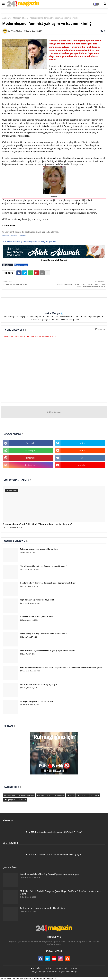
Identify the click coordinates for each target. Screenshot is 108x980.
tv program (11, 800)
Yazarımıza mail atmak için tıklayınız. (14, 235)
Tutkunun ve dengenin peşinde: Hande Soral (39, 549)
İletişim (47, 968)
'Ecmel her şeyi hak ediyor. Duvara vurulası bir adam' (43, 566)
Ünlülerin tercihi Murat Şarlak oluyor (36, 617)
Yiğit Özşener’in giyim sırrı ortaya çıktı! (37, 600)
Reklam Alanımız (54, 412)
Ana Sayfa (7, 18)
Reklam (74, 968)
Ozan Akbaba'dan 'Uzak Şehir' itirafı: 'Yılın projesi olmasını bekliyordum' (37, 524)
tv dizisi (96, 795)
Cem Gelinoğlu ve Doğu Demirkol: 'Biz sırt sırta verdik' (44, 634)
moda (72, 795)
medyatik (60, 795)
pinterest (30, 458)
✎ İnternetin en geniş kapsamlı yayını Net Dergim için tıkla (29, 242)
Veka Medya (52, 313)
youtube (82, 465)
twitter (82, 443)
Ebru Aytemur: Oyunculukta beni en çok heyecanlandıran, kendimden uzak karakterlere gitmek (61, 667)
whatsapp (30, 450)
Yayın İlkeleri (61, 968)
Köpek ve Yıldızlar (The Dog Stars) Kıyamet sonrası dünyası (50, 874)
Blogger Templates (48, 972)
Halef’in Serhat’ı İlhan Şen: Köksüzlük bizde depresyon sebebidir (48, 583)
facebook (30, 443)
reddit (82, 450)
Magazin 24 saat (21, 18)
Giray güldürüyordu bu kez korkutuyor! (37, 701)
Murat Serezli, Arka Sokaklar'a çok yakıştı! (38, 684)
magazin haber (45, 795)
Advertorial (11, 795)
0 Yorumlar (100, 329)
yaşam (23, 800)
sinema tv (84, 795)
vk (82, 458)
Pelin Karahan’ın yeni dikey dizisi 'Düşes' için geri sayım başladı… (48, 651)
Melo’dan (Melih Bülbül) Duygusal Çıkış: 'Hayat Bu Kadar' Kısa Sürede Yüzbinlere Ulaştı (61, 892)
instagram (30, 465)
